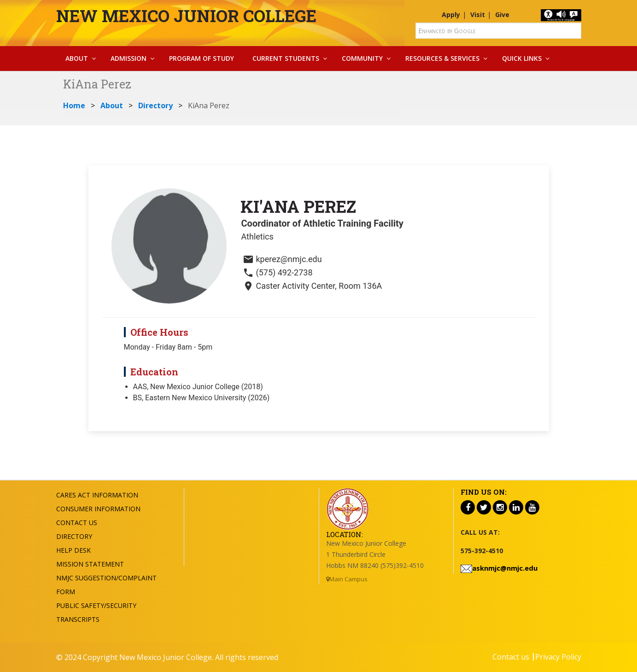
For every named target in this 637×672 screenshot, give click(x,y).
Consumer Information (98, 509)
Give (502, 15)
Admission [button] (129, 58)
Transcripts (78, 619)
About (112, 105)
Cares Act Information (97, 495)
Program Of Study (202, 58)
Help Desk (73, 550)
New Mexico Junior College (186, 16)
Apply (451, 15)
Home (74, 105)
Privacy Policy (558, 657)
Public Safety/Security (96, 605)
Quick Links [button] (522, 58)
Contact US (77, 523)
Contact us (511, 657)
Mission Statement (90, 564)
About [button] (77, 58)
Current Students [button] (286, 58)
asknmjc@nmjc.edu (505, 568)
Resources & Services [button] (442, 58)
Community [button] (362, 58)
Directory (155, 105)
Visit (478, 15)
